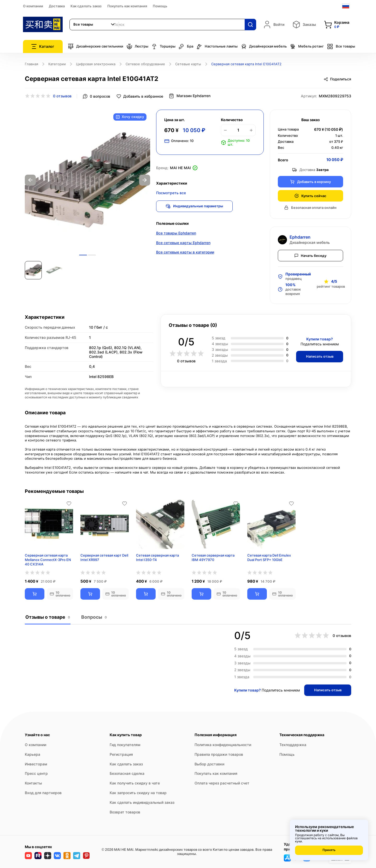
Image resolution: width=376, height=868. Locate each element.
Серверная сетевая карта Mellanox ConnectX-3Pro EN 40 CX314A (48, 560)
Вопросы (93, 617)
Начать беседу (310, 255)
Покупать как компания (127, 6)
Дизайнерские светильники (96, 46)
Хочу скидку (130, 117)
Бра (186, 46)
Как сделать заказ (86, 6)
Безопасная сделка (127, 773)
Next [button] (145, 180)
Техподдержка (293, 745)
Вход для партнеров (43, 793)
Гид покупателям (125, 745)
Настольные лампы (217, 46)
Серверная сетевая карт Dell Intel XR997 (104, 557)
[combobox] (94, 25)
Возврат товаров (125, 812)
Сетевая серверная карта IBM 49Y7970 (213, 557)
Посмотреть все (171, 193)
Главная (31, 64)
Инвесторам (36, 764)
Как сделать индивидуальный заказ (142, 802)
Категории (57, 64)
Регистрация (121, 754)
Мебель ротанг (307, 46)
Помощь (160, 6)
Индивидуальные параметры (195, 206)
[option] (87, 180)
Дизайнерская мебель (264, 46)
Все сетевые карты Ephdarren (183, 243)
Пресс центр (36, 773)
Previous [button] (30, 180)
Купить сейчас (310, 195)
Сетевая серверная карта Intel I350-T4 (157, 557)
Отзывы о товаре (47, 617)
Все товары (341, 46)
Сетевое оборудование (145, 64)
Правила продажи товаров (219, 754)
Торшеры (163, 46)
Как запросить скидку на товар (138, 793)
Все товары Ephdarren (176, 234)
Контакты (33, 783)
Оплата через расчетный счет (222, 783)
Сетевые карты (188, 64)
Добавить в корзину (310, 181)
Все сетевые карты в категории (185, 253)
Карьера (33, 754)
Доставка (57, 6)
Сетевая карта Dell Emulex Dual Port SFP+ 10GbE (269, 557)
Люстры (137, 46)
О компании (33, 6)
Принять (329, 850)
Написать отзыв (319, 356)
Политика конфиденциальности (223, 745)
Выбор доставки (209, 764)
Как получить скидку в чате (135, 783)
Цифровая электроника (96, 64)
